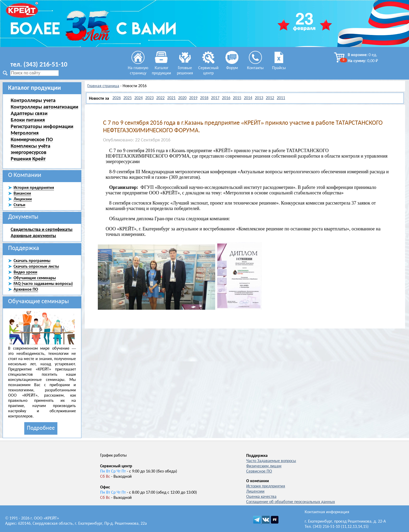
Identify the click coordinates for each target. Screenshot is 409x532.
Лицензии (255, 492)
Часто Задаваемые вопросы (271, 461)
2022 (160, 98)
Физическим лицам (264, 466)
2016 (226, 98)
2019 (193, 98)
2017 (215, 98)
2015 (237, 98)
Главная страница (103, 86)
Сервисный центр (208, 68)
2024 (139, 98)
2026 (117, 98)
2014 (248, 98)
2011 (281, 98)
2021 (171, 98)
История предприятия (266, 486)
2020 (182, 98)
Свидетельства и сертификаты (42, 229)
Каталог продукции (161, 68)
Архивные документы (33, 236)
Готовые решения (185, 68)
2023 (149, 98)
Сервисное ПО (259, 471)
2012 (270, 98)
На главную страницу (138, 68)
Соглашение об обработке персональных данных (291, 502)
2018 (204, 98)
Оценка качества (261, 497)
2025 (128, 98)
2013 (259, 98)
